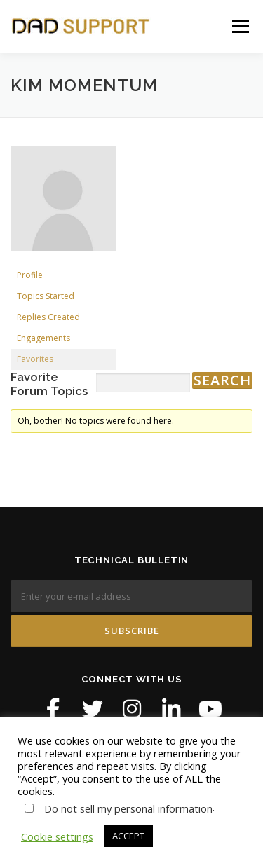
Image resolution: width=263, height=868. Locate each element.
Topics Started (46, 296)
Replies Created (48, 317)
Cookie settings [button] (57, 836)
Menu (240, 26)
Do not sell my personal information (128, 808)
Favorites (35, 359)
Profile (30, 275)
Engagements (43, 338)
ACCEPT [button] (128, 836)
